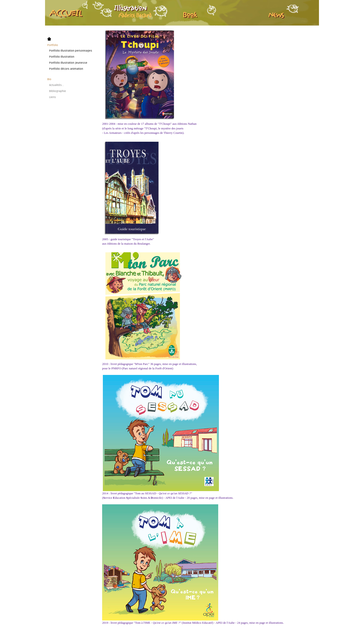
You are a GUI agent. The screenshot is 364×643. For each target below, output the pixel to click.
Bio (49, 79)
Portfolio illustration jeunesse (68, 63)
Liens (53, 97)
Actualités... (57, 85)
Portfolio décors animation (66, 69)
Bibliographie (58, 91)
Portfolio (53, 45)
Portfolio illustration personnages (71, 51)
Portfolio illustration (62, 57)
